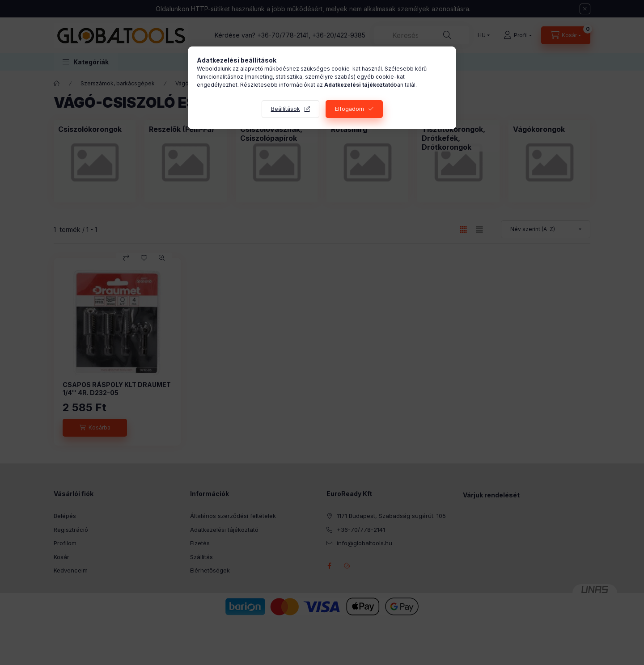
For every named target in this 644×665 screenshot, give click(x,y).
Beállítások (286, 109)
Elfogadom (350, 109)
